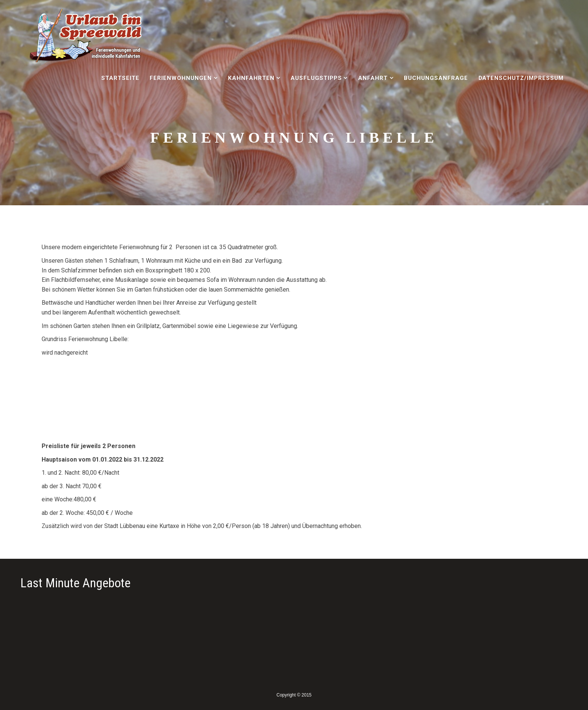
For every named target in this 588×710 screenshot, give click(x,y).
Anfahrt (373, 78)
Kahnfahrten (251, 78)
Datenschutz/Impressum (521, 78)
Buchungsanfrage (436, 78)
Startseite (120, 78)
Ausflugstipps (316, 78)
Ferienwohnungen (181, 78)
